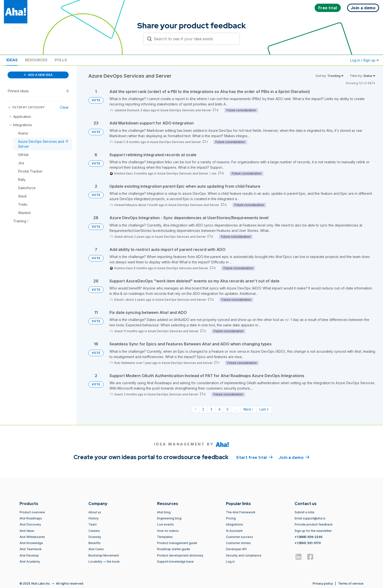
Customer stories (238, 543)
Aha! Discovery (30, 524)
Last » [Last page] (264, 409)
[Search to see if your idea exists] (194, 39)
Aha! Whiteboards (32, 537)
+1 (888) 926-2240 (309, 537)
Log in (230, 562)
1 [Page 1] (196, 409)
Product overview (32, 512)
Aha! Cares (96, 549)
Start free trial (255, 457)
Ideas (12, 60)
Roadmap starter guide (174, 549)
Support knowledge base (175, 562)
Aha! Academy (30, 562)
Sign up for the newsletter (313, 531)
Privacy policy (323, 583)
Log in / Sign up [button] (365, 60)
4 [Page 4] (219, 409)
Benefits (95, 543)
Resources (36, 60)
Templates (165, 537)
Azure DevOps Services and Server (186, 110)
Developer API (236, 549)
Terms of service (351, 583)
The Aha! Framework (241, 512)
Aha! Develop (29, 555)
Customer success (239, 537)
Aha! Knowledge (31, 543)
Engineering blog (169, 518)
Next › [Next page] (248, 409)
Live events (165, 524)
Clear (64, 107)
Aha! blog (164, 512)
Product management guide (177, 543)
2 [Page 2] (203, 409)
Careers (94, 531)
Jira (214, 173)
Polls (61, 60)
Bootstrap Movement (104, 555)
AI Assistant (234, 531)
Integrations (234, 524)
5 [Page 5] (228, 409)
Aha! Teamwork (31, 549)
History (94, 518)
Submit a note (304, 512)
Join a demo (294, 457)
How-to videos (168, 531)
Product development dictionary (180, 555)
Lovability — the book (104, 562)
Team (93, 524)
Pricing (231, 518)
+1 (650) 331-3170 (308, 543)
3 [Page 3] (211, 409)
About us (95, 512)
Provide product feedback (314, 524)
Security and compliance (244, 555)
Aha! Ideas (27, 531)
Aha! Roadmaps (31, 518)
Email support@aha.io (310, 518)
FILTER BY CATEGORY (26, 107)
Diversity (95, 537)
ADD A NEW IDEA (38, 75)
